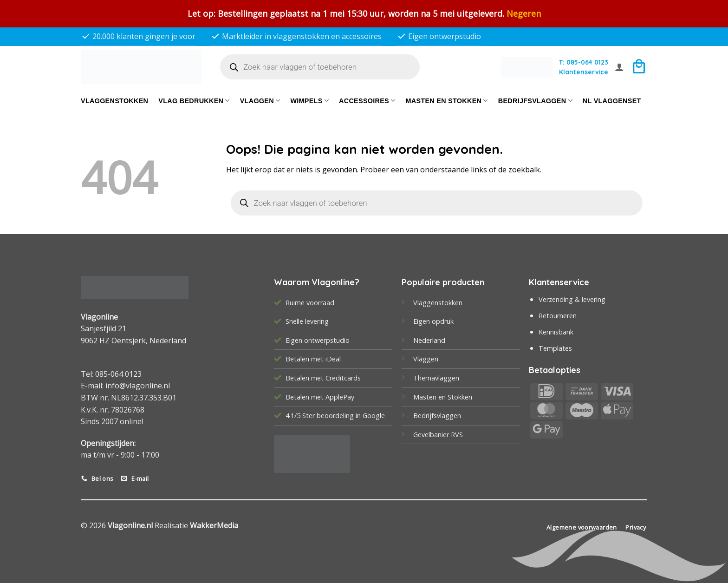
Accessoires (367, 101)
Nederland (429, 340)
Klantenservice (584, 72)
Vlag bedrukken (194, 101)
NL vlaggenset (612, 101)
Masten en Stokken (446, 101)
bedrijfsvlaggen (535, 101)
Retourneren (558, 316)
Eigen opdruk (433, 321)
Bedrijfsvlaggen (437, 416)
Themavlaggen (436, 378)
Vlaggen (260, 101)
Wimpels (309, 101)
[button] (619, 67)
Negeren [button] (524, 13)
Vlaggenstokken (114, 101)
